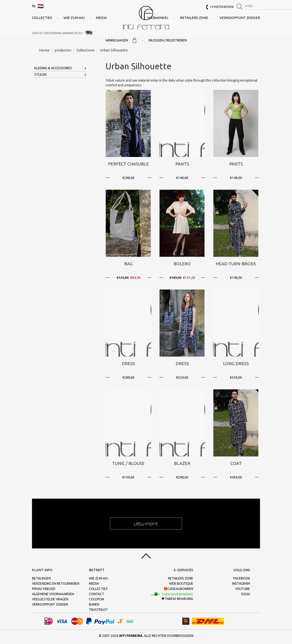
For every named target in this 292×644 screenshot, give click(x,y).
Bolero (182, 264)
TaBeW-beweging (177, 599)
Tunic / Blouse (128, 463)
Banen (94, 604)
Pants (182, 164)
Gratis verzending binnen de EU (57, 33)
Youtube (243, 589)
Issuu (246, 594)
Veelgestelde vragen (50, 599)
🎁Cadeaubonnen (178, 589)
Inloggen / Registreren (168, 40)
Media (101, 18)
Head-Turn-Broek (236, 264)
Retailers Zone (194, 18)
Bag (128, 264)
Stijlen (40, 74)
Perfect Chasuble (128, 164)
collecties (42, 18)
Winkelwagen (121, 40)
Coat (236, 463)
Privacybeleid (44, 589)
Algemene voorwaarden (53, 594)
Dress (128, 363)
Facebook (242, 578)
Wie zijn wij (74, 18)
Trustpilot (98, 610)
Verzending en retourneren (56, 584)
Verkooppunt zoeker (240, 18)
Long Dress (236, 363)
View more (146, 524)
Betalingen (41, 578)
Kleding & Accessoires (53, 68)
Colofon (96, 599)
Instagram (241, 584)
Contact (96, 594)
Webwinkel (158, 18)
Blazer (182, 463)
